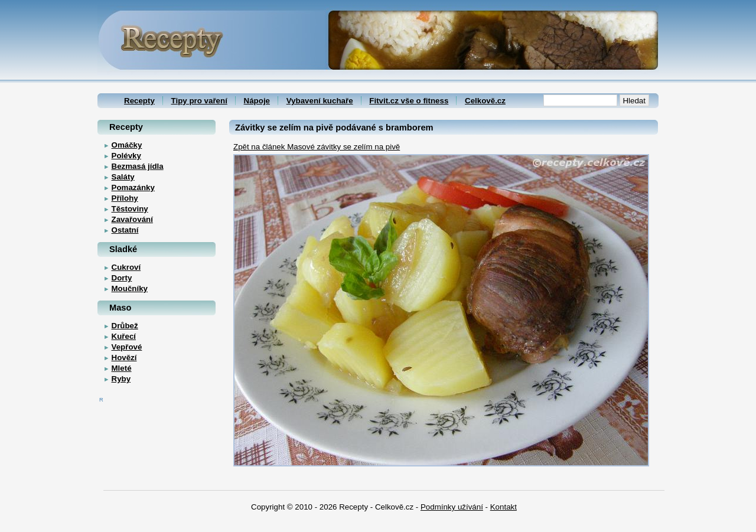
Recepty (139, 101)
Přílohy (125, 198)
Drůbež (125, 326)
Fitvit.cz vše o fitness (409, 101)
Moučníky (130, 288)
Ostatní (125, 230)
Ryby (121, 379)
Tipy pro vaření (199, 101)
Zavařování (132, 219)
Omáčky (127, 145)
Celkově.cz (485, 101)
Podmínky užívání (452, 507)
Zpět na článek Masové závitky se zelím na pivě (317, 147)
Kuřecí (124, 336)
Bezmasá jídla (138, 166)
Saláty (123, 177)
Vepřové (127, 347)
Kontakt (504, 507)
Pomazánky (133, 187)
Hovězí (124, 358)
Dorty (122, 278)
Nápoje (257, 101)
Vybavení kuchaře (320, 101)
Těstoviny (130, 209)
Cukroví (126, 267)
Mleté (122, 368)
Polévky (126, 156)
